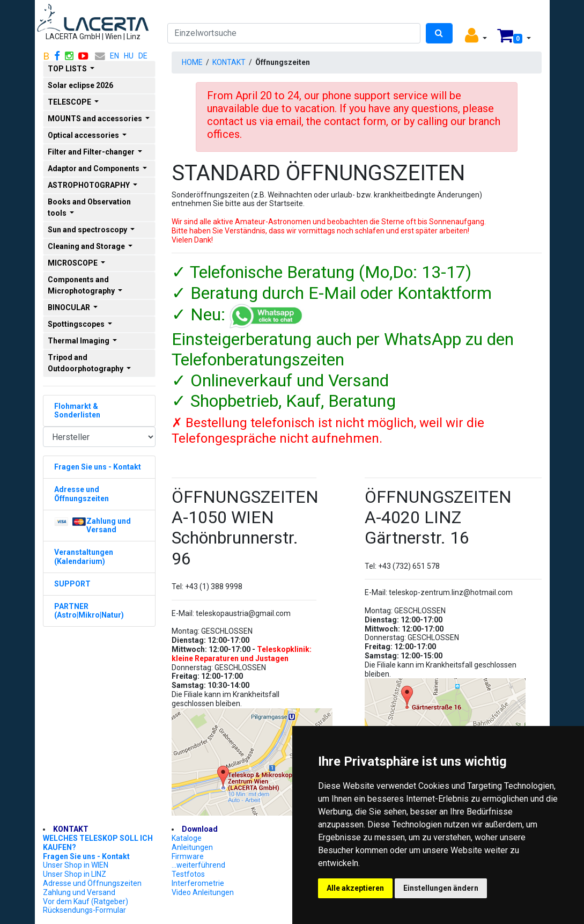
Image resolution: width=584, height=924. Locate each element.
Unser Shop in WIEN (76, 865)
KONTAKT (229, 62)
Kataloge (187, 838)
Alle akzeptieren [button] (355, 888)
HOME (192, 62)
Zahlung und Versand (79, 892)
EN (114, 56)
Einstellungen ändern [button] (441, 888)
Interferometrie (198, 883)
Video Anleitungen (203, 892)
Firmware (188, 856)
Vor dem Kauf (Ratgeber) (86, 901)
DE (143, 56)
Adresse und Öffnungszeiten (92, 883)
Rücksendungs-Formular (84, 910)
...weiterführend (198, 865)
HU (129, 56)
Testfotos (188, 874)
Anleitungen (192, 847)
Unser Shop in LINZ (75, 874)
